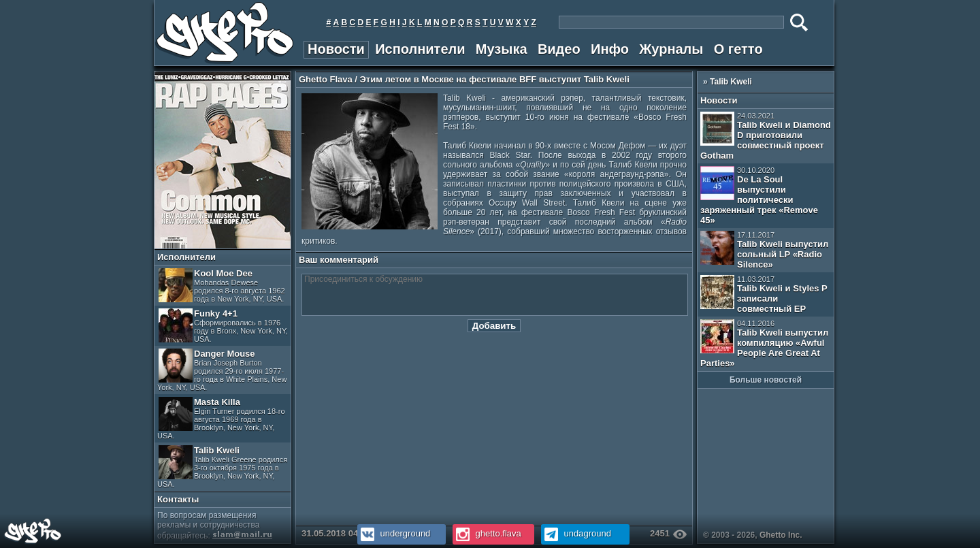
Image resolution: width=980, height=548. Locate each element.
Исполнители (420, 49)
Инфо (610, 49)
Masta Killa (221, 418)
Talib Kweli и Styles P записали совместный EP (764, 294)
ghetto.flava (487, 533)
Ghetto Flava (326, 79)
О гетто (738, 49)
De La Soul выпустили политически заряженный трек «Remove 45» (759, 196)
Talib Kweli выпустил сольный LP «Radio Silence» (764, 250)
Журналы (671, 49)
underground (394, 533)
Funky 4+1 (223, 326)
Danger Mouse (222, 370)
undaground (576, 533)
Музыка (502, 49)
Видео (559, 49)
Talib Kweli (222, 467)
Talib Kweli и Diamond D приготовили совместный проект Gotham (766, 136)
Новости (336, 49)
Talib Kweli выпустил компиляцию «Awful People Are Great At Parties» (764, 344)
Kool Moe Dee (222, 286)
